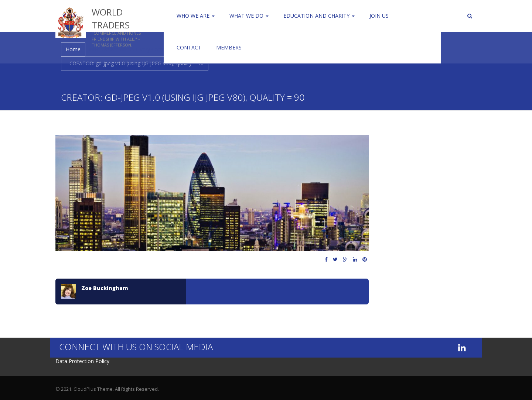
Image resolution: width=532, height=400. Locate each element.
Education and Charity (319, 16)
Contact (189, 47)
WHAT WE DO (249, 16)
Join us (379, 16)
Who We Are (196, 16)
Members (229, 47)
